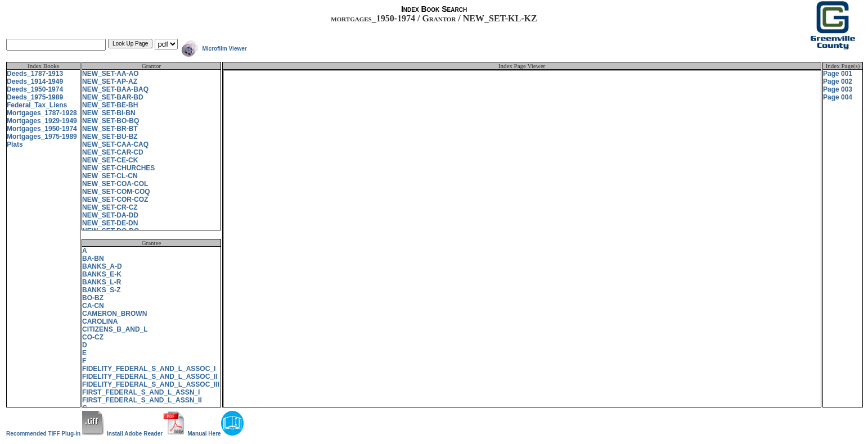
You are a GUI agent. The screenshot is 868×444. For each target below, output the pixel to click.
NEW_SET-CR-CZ (110, 207)
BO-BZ (93, 298)
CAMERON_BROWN (114, 314)
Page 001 (838, 74)
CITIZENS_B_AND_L (115, 329)
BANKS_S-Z (102, 290)
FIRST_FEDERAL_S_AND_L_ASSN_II (142, 400)
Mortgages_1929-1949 (42, 121)
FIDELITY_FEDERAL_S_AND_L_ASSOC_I (149, 369)
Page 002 (838, 81)
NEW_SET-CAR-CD (113, 152)
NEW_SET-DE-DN (110, 223)
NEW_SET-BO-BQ (111, 121)
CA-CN (93, 306)
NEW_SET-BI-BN (109, 113)
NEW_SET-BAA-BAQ (115, 89)
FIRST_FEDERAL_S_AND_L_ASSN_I (141, 392)
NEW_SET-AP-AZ (110, 81)
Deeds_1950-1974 (35, 89)
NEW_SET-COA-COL (115, 184)
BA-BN (93, 259)
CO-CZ (93, 337)
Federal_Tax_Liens (37, 105)
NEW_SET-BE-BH (110, 105)
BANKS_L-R (102, 282)
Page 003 (838, 89)
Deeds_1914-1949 (35, 81)
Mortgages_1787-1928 (42, 113)
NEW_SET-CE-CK (110, 160)
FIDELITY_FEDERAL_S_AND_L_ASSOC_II (150, 377)
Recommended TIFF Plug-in (55, 434)
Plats (15, 144)
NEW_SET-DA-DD (110, 215)
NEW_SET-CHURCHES (118, 168)
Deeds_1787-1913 (35, 74)
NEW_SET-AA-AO (111, 74)
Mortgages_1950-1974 (42, 129)
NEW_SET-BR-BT (110, 129)
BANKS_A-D (102, 266)
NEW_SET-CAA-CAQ (115, 144)
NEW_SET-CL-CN (110, 176)
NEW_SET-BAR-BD (113, 97)
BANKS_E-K (102, 274)
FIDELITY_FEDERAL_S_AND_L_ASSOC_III (151, 384)
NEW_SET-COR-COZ (115, 200)
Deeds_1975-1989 (35, 97)
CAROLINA (100, 321)
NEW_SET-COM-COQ (116, 192)
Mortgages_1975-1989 (42, 137)
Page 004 (838, 97)
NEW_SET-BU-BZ (110, 137)
